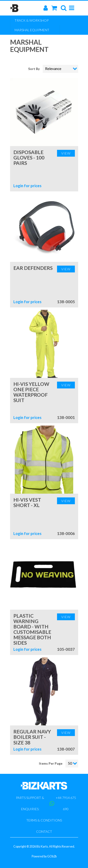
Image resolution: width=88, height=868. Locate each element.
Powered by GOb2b (44, 856)
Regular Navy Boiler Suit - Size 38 (32, 737)
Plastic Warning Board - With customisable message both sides (32, 629)
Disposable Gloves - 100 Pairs (29, 157)
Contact (44, 831)
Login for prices (27, 186)
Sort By (34, 69)
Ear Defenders (33, 268)
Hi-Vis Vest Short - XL (27, 502)
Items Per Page (51, 763)
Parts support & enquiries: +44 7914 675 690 (46, 803)
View (66, 153)
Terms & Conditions (44, 820)
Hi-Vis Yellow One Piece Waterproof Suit (31, 392)
